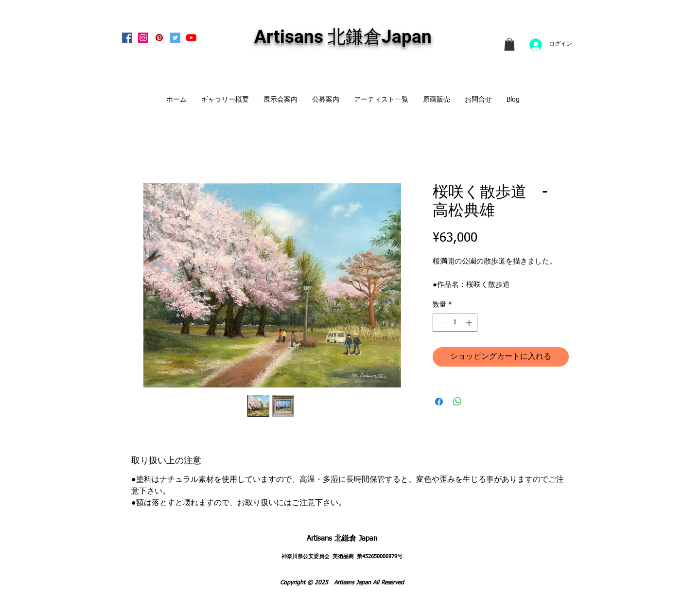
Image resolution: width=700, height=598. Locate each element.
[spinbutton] (455, 323)
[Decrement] (440, 323)
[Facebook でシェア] (439, 402)
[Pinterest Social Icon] (159, 38)
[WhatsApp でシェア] (457, 402)
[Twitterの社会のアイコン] (175, 38)
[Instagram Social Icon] (143, 38)
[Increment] (470, 323)
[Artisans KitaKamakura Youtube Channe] (191, 38)
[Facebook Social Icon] (127, 38)
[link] (509, 44)
